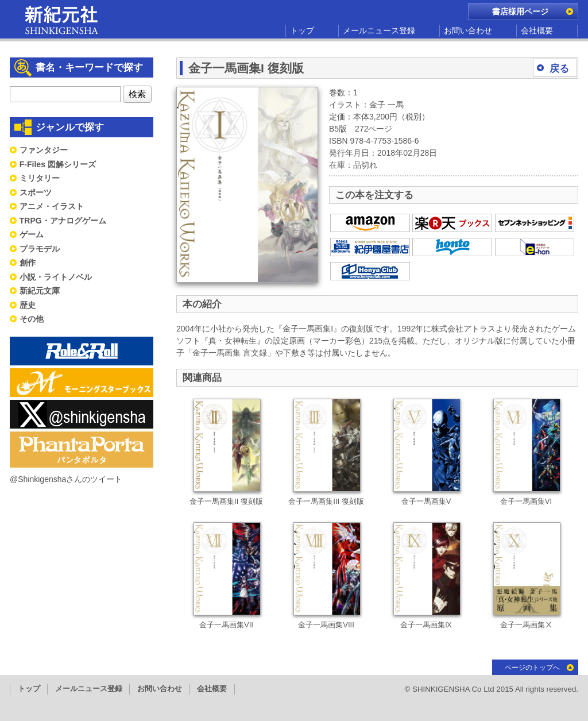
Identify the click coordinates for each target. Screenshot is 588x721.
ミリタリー (40, 178)
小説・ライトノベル (56, 277)
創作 (28, 263)
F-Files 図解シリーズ (58, 164)
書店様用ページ (520, 11)
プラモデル (40, 249)
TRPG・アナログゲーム (63, 221)
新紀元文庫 (40, 291)
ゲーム (32, 234)
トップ (302, 30)
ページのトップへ (532, 668)
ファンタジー (44, 150)
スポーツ (36, 192)
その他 (32, 319)
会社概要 (537, 30)
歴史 (28, 305)
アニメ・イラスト (52, 206)
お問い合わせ (468, 30)
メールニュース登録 (379, 30)
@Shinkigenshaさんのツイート (66, 479)
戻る (559, 69)
